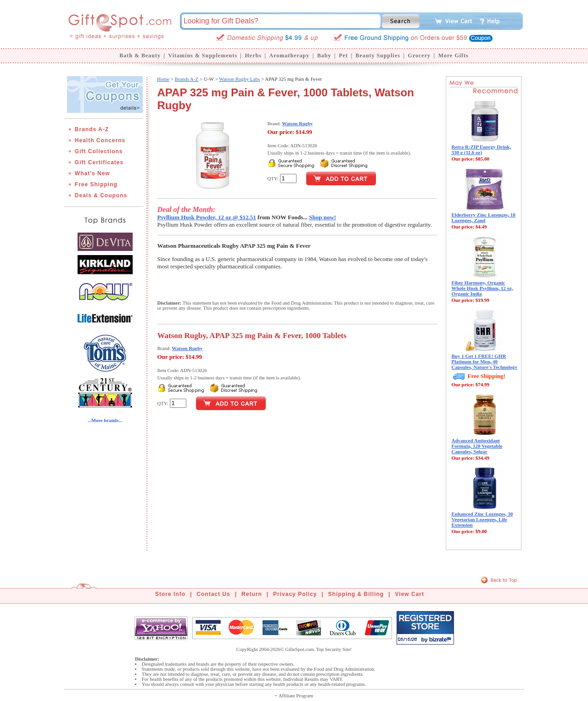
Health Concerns (100, 140)
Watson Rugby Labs (239, 79)
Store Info (170, 594)
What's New (92, 173)
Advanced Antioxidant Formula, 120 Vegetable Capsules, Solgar (477, 446)
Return (252, 594)
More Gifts (454, 56)
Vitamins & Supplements (203, 56)
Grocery (419, 56)
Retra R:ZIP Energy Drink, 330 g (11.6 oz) (482, 150)
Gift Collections (99, 151)
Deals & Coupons (101, 195)
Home (163, 79)
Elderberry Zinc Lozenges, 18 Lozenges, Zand (484, 217)
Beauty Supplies (378, 56)
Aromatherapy (289, 56)
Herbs (253, 56)
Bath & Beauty (140, 56)
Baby (324, 56)
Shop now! (322, 217)
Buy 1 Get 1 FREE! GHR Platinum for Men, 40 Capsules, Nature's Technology (485, 362)
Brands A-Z (92, 129)
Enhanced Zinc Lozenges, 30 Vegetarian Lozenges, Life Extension (482, 519)
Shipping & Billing (356, 594)
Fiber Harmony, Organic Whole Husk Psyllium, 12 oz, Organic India (482, 288)
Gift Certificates (99, 162)
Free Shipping (96, 184)
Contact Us (213, 594)
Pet (343, 56)
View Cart (410, 594)
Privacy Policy (295, 594)
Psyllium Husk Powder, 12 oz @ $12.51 (207, 217)
